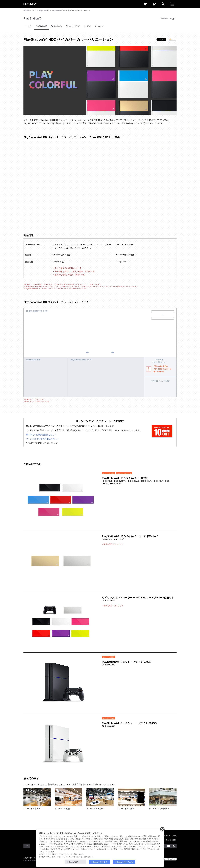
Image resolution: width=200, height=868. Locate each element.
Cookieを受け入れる (125, 862)
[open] (163, 4)
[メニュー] (172, 4)
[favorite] (145, 4)
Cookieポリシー (65, 854)
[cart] (154, 4)
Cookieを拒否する (100, 862)
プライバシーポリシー (72, 857)
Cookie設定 (73, 862)
